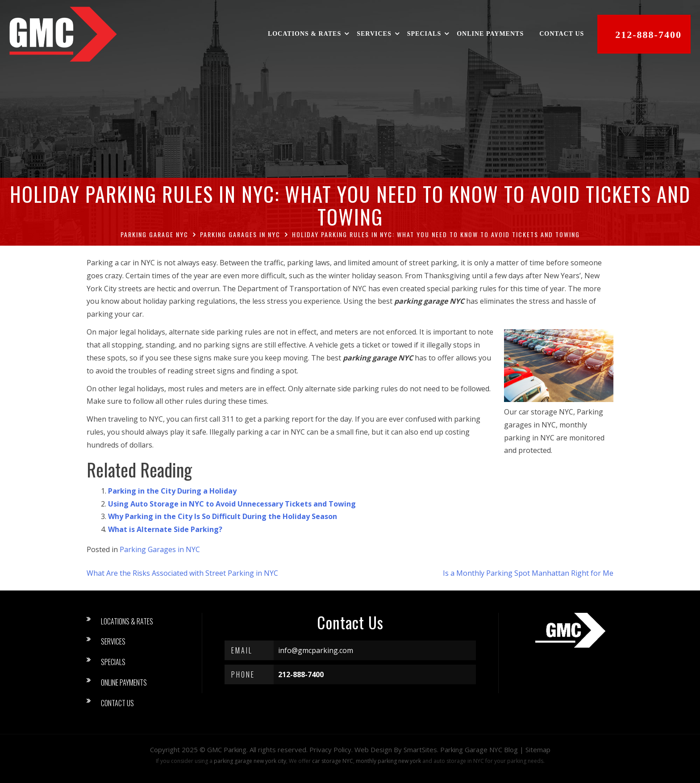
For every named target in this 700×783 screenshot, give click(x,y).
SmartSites (420, 750)
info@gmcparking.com (316, 650)
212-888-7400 (649, 35)
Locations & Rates (305, 34)
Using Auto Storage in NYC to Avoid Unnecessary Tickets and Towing (232, 504)
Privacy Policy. (331, 750)
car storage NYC (333, 761)
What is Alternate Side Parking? (165, 529)
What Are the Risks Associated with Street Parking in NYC (182, 573)
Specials (425, 34)
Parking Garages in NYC (160, 549)
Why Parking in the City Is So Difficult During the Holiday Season (223, 516)
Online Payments (491, 34)
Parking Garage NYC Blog (479, 750)
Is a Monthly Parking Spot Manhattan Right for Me (528, 573)
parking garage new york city (250, 761)
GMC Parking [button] (227, 750)
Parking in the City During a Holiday (172, 491)
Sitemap (538, 750)
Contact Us (562, 34)
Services (375, 34)
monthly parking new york (388, 761)
